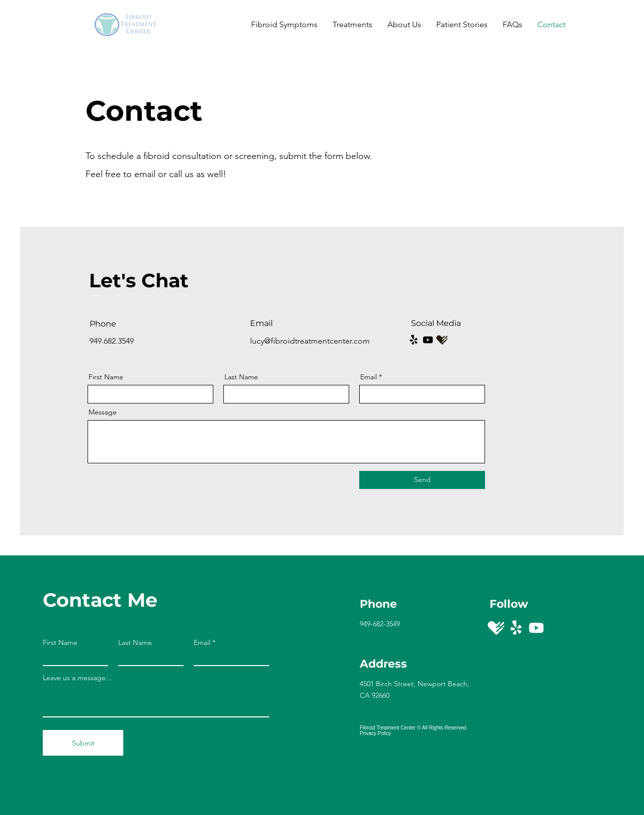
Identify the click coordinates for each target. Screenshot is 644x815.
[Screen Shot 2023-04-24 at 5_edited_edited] (442, 340)
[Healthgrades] (496, 628)
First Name (106, 377)
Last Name (241, 377)
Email (369, 377)
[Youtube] (428, 340)
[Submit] (83, 743)
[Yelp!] (414, 340)
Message (103, 412)
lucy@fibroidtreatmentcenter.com (310, 341)
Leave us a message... (77, 678)
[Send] (422, 480)
